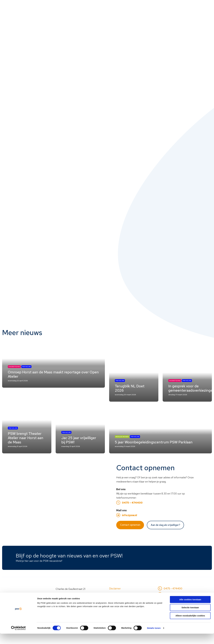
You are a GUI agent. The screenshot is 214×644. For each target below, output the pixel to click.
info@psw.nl (129, 525)
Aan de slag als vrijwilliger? (165, 535)
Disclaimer (115, 599)
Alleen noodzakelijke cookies (190, 626)
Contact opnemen (130, 535)
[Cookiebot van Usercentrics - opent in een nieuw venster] (18, 638)
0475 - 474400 (172, 599)
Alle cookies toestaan (190, 610)
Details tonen (154, 638)
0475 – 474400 (132, 513)
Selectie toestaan (190, 618)
